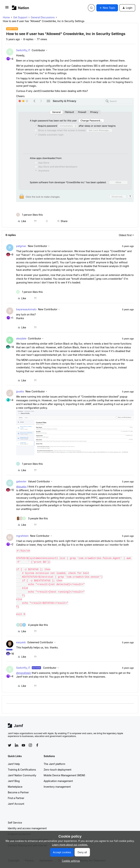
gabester (21, 481)
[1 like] (29, 215)
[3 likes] (32, 518)
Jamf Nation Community (22, 775)
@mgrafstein (24, 673)
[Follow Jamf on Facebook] (37, 745)
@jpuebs (21, 487)
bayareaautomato (26, 309)
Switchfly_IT (23, 50)
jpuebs (20, 391)
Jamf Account (16, 804)
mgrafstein (22, 536)
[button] (7, 8)
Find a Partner (16, 798)
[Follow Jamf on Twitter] (10, 745)
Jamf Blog (14, 781)
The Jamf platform (54, 764)
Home (6, 17)
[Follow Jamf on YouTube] (23, 745)
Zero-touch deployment (57, 770)
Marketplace (15, 787)
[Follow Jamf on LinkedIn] (17, 745)
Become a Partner (18, 792)
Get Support (20, 17)
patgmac (21, 246)
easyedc (21, 642)
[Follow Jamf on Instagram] (30, 745)
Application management (58, 781)
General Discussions (43, 17)
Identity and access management (27, 828)
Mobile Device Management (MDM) (64, 775)
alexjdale (21, 338)
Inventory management (57, 787)
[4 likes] (32, 625)
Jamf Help (14, 764)
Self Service (15, 823)
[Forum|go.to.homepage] (20, 8)
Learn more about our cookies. (70, 845)
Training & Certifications (22, 770)
